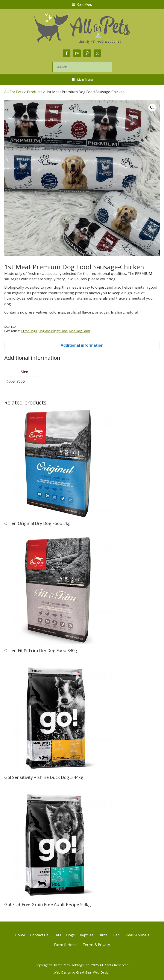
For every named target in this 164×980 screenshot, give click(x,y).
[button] (152, 108)
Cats (57, 935)
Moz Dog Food (80, 331)
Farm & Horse (66, 945)
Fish (116, 935)
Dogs (70, 935)
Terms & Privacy (96, 945)
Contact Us (39, 935)
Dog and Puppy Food (53, 331)
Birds (103, 935)
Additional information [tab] (82, 345)
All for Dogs (29, 331)
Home (20, 935)
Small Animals (137, 935)
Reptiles (87, 935)
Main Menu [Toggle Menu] (82, 79)
